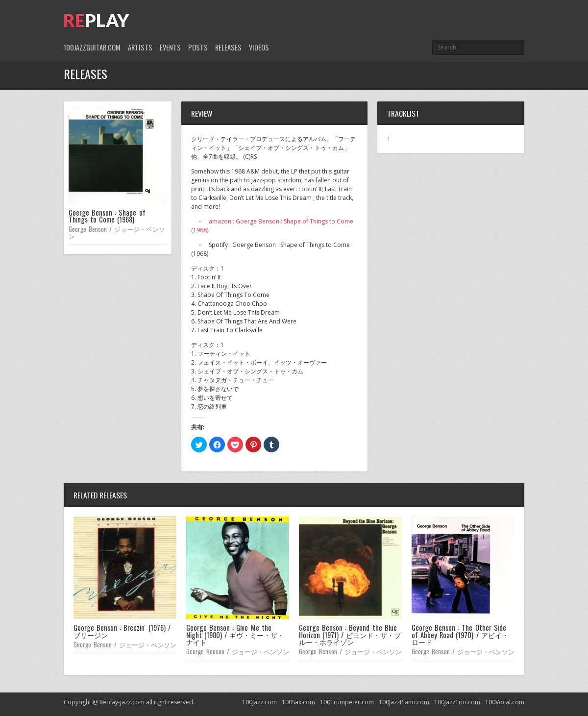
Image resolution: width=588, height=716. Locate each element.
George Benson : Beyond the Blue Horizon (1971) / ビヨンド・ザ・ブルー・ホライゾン (350, 635)
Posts (198, 47)
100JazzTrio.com (457, 702)
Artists (140, 47)
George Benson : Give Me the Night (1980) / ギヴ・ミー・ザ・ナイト (235, 635)
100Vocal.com (505, 702)
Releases (228, 47)
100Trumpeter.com (347, 702)
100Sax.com (298, 702)
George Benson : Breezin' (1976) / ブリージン (122, 631)
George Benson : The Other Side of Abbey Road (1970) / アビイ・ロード (460, 635)
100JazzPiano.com (404, 702)
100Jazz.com (259, 702)
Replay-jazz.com (122, 702)
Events (170, 47)
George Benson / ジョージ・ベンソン (117, 232)
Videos (259, 47)
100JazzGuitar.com (92, 47)
